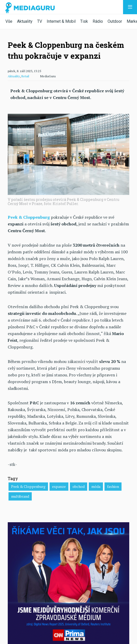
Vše (9, 21)
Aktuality (25, 21)
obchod (79, 486)
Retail (25, 76)
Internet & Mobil (61, 21)
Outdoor (115, 21)
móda (96, 486)
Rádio (98, 21)
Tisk (84, 21)
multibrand (20, 496)
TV (40, 21)
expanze (59, 486)
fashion (113, 486)
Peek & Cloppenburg (28, 486)
